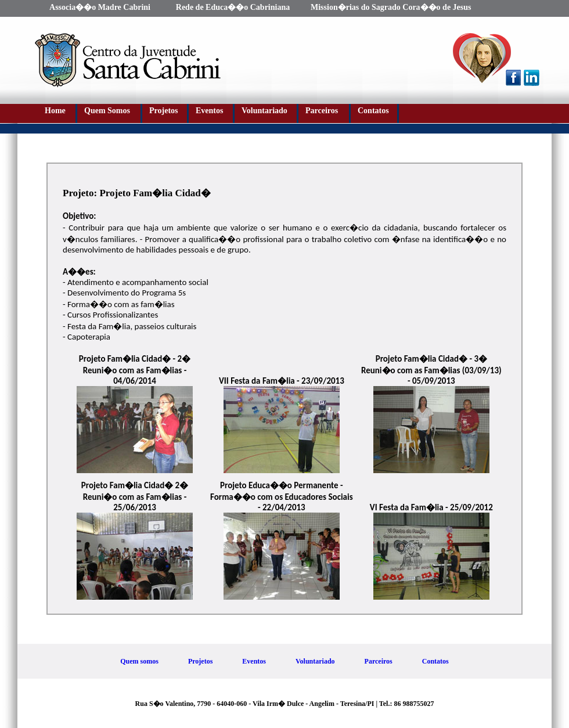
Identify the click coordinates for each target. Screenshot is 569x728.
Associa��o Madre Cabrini (100, 7)
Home (55, 111)
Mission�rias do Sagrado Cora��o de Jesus (391, 7)
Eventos (209, 111)
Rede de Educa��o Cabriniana (233, 7)
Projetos (164, 111)
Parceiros (322, 111)
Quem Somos (107, 111)
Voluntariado (264, 111)
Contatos (373, 111)
